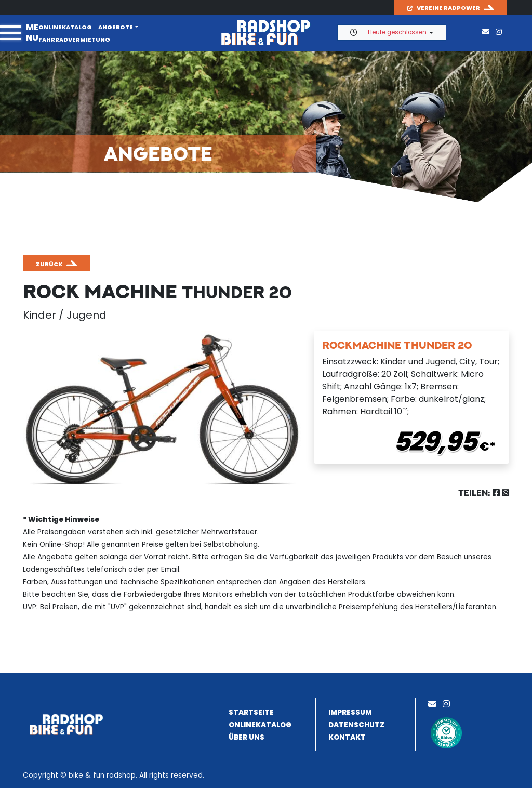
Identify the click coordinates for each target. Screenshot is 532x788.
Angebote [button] (116, 27)
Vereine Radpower (444, 8)
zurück (49, 264)
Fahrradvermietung (74, 40)
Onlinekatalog (65, 27)
